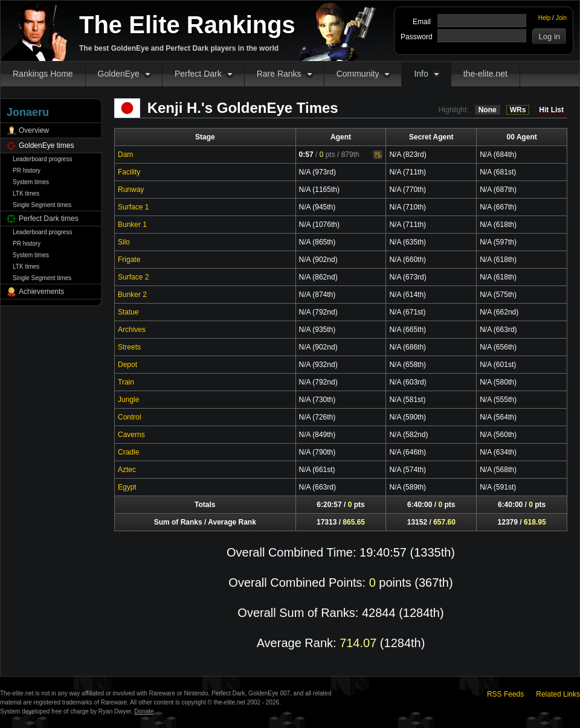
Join (561, 18)
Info (421, 74)
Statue (128, 312)
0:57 (306, 155)
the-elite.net (485, 74)
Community (358, 74)
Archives (132, 330)
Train (126, 382)
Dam (125, 155)
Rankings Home (43, 74)
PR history (27, 171)
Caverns (131, 435)
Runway (131, 190)
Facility (129, 172)
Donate (144, 711)
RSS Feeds (505, 694)
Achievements (41, 292)
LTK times (26, 193)
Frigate (129, 260)
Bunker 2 (132, 295)
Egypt (127, 487)
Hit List (551, 110)
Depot (127, 365)
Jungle (128, 400)
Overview (34, 130)
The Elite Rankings (187, 25)
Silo (124, 242)
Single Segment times (42, 205)
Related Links (558, 694)
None (488, 110)
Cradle (128, 452)
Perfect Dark (198, 74)
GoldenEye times (46, 145)
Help (545, 18)
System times (31, 182)
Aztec (127, 470)
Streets (129, 347)
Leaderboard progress (42, 159)
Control (130, 417)
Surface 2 (133, 277)
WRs (518, 110)
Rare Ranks (279, 74)
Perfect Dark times (49, 219)
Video (378, 155)
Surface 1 (133, 207)
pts (327, 155)
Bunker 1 (132, 225)
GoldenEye (119, 74)
